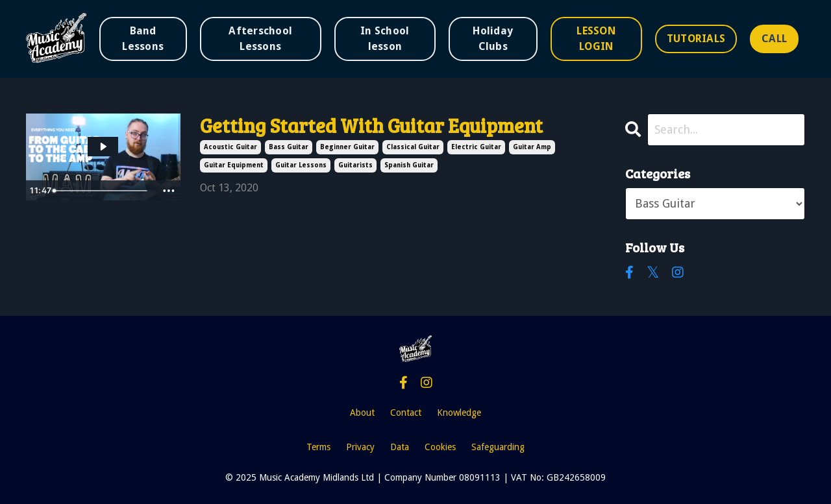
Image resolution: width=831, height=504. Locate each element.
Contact (406, 413)
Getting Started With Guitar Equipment (371, 125)
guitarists (355, 165)
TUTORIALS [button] (696, 39)
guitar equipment (234, 165)
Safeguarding (498, 447)
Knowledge (459, 413)
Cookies (440, 447)
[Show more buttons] (169, 191)
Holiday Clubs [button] (493, 39)
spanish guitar (409, 165)
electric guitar (476, 147)
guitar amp (532, 147)
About (362, 413)
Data (400, 447)
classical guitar (413, 147)
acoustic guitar (230, 147)
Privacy (360, 447)
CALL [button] (774, 39)
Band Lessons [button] (143, 39)
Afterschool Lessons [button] (260, 39)
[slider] (102, 191)
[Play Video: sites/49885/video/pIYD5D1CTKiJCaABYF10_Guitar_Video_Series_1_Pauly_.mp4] (103, 147)
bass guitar (289, 147)
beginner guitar (347, 147)
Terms (318, 447)
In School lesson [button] (385, 39)
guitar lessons (301, 165)
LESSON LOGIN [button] (596, 39)
